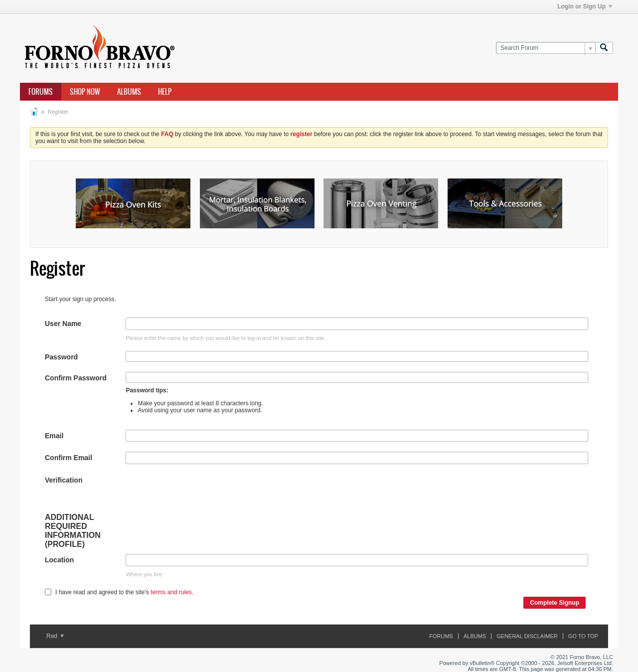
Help (165, 92)
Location (59, 560)
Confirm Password (76, 378)
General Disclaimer (527, 636)
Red (55, 636)
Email (54, 436)
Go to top (583, 636)
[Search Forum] (546, 48)
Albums (129, 92)
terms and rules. (172, 592)
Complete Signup (555, 603)
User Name (63, 324)
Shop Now (85, 92)
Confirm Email (69, 458)
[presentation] (201, 494)
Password (61, 357)
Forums (41, 92)
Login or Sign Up (585, 6)
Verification (64, 480)
